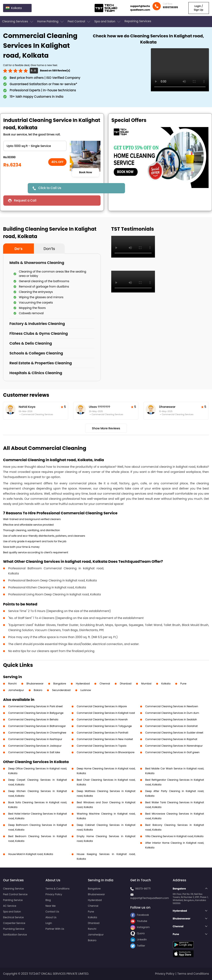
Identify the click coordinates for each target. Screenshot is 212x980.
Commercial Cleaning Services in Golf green (172, 752)
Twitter (138, 946)
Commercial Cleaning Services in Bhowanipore (106, 752)
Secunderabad (61, 690)
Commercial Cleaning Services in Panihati (103, 733)
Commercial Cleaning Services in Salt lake (34, 752)
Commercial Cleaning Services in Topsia (102, 746)
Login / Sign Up (198, 8)
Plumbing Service (14, 929)
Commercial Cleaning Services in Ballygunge (36, 713)
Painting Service (13, 900)
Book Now (86, 172)
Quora (138, 933)
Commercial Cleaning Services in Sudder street (174, 733)
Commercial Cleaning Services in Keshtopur (35, 739)
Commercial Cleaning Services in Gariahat (171, 726)
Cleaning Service (13, 889)
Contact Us (52, 912)
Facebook (140, 915)
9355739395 (170, 7)
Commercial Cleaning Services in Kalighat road (106, 713)
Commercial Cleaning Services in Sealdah (171, 719)
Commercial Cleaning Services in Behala (33, 719)
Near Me (51, 906)
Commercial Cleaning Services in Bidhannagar (37, 726)
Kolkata (166, 684)
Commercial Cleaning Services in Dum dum (172, 713)
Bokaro (38, 690)
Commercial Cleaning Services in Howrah (102, 719)
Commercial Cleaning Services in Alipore (102, 706)
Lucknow (86, 690)
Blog (48, 900)
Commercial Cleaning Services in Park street (35, 706)
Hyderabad (83, 684)
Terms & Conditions (58, 889)
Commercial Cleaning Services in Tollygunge (104, 726)
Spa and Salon (108, 22)
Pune (183, 684)
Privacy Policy (54, 894)
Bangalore (60, 684)
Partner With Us (55, 929)
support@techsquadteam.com (140, 8)
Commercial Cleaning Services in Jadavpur (35, 746)
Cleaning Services (18, 22)
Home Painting (51, 22)
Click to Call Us (50, 188)
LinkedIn (139, 939)
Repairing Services (138, 21)
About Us (51, 917)
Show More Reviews (106, 428)
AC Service (10, 906)
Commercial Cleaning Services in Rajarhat (171, 739)
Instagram (140, 927)
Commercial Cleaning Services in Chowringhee (37, 733)
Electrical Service (13, 917)
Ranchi (12, 684)
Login (49, 923)
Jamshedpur (16, 690)
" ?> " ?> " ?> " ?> (35, 146)
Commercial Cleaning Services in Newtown (172, 706)
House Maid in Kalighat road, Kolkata (31, 854)
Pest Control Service (15, 894)
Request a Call (25, 200)
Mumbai (146, 684)
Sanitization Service (15, 935)
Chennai (105, 684)
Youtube (139, 921)
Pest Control (79, 22)
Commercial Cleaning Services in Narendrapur (174, 746)
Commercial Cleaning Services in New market (105, 739)
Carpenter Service (14, 923)
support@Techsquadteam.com (150, 898)
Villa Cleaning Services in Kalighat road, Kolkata (174, 836)
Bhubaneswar (35, 684)
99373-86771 (143, 889)
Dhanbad (126, 684)
